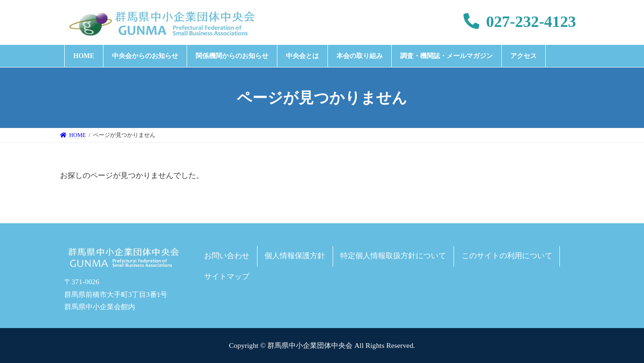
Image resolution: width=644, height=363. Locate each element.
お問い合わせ (227, 256)
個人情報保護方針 (295, 256)
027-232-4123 (520, 21)
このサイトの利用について (507, 256)
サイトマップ (227, 276)
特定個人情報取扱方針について (393, 256)
